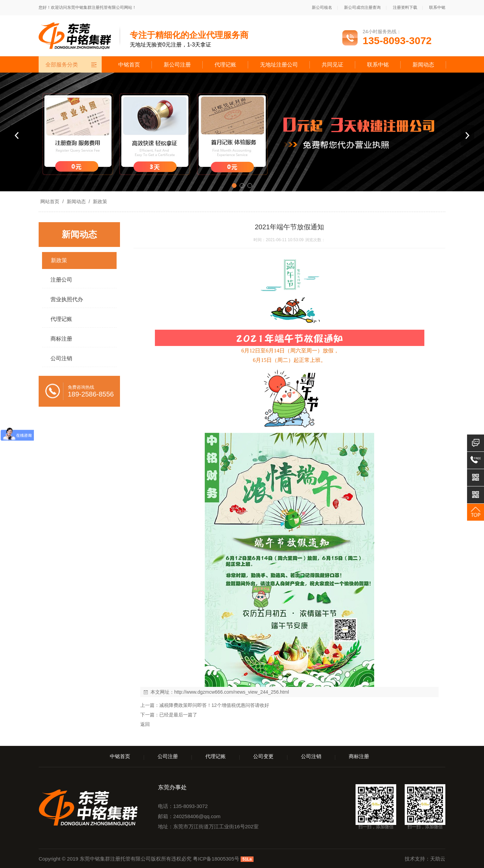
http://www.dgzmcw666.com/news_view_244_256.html (232, 692)
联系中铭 (437, 7)
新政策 (99, 201)
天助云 (438, 859)
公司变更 (263, 756)
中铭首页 (129, 65)
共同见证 (332, 65)
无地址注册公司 (279, 65)
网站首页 (50, 201)
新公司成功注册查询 (362, 7)
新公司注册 (177, 65)
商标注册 (359, 756)
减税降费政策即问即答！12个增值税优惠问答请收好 (214, 705)
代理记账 (225, 65)
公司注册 (168, 756)
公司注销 (311, 756)
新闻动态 (423, 65)
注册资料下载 (405, 7)
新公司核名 (322, 7)
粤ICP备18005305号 (216, 859)
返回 (145, 724)
